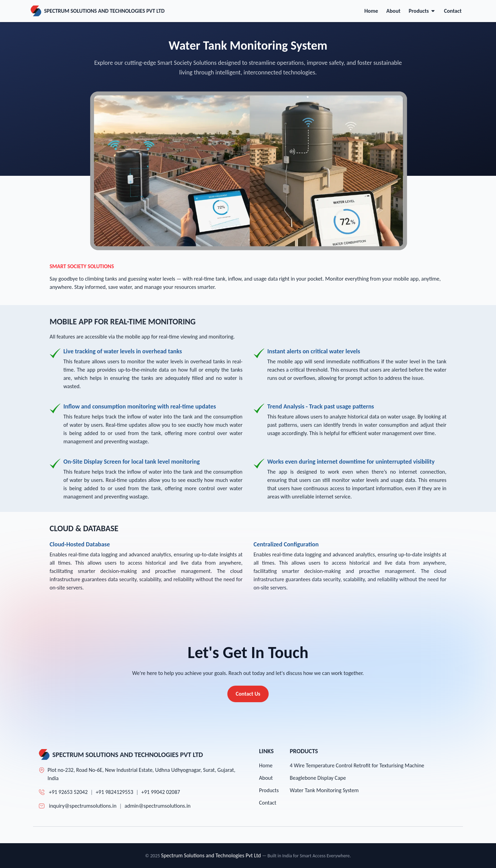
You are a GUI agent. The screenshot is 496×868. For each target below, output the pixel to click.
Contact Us (248, 694)
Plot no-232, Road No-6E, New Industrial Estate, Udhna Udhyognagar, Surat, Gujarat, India (141, 774)
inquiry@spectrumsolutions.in (83, 806)
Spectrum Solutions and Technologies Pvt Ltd (211, 855)
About (394, 11)
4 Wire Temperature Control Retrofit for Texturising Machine (357, 765)
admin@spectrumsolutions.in (158, 806)
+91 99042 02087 (161, 792)
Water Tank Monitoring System (324, 790)
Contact (453, 11)
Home (371, 11)
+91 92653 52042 (68, 792)
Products (422, 11)
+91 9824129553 (115, 792)
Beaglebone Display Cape (318, 778)
